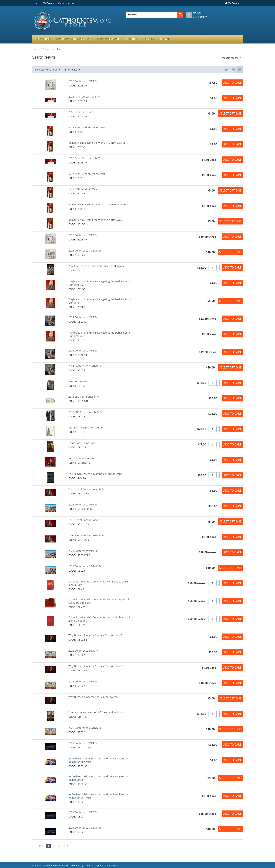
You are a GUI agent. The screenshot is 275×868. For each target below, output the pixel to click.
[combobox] (152, 15)
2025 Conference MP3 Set (83, 235)
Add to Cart (232, 83)
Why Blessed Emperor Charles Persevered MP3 (96, 666)
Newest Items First (48, 70)
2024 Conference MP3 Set (83, 351)
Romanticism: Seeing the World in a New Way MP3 (98, 204)
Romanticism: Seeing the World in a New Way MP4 (98, 143)
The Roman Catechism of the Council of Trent (95, 474)
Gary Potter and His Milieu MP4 (87, 127)
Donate (165, 39)
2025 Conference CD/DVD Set (85, 251)
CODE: (72, 86)
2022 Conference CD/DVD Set (85, 728)
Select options (230, 113)
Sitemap (150, 39)
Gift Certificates (108, 39)
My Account (49, 3)
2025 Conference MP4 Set (83, 81)
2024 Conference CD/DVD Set (85, 366)
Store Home (43, 39)
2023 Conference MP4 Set (83, 505)
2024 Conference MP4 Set (83, 317)
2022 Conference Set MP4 (83, 651)
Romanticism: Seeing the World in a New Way (95, 220)
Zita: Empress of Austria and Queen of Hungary (96, 266)
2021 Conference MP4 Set (83, 743)
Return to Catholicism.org (73, 39)
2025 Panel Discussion (81, 112)
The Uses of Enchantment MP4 (86, 489)
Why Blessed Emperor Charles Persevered (93, 697)
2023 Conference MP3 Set (83, 551)
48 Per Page (72, 70)
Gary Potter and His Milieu (84, 189)
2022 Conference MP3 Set (83, 681)
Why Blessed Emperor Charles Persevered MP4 (96, 635)
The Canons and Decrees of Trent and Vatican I (96, 712)
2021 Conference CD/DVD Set (85, 828)
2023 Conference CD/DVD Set (85, 566)
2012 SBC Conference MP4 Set (86, 412)
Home (37, 3)
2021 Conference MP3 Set (83, 812)
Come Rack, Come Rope (82, 443)
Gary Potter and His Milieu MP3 (87, 174)
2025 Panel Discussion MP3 (84, 158)
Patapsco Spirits (78, 381)
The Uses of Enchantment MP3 (86, 535)
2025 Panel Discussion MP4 (84, 97)
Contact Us (132, 39)
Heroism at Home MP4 (81, 458)
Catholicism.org (66, 3)
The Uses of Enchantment (83, 520)
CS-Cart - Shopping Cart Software (101, 865)
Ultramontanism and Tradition (86, 428)
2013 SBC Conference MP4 (84, 397)
